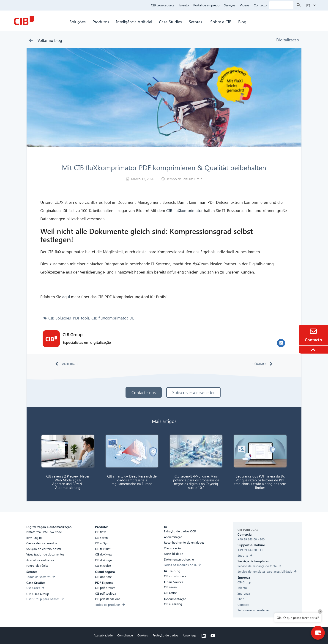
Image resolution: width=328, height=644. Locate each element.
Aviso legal (190, 635)
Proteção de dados (165, 635)
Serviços (230, 5)
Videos (245, 5)
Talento (184, 5)
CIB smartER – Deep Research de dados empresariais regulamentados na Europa (132, 480)
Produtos (101, 22)
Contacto (260, 5)
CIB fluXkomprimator (184, 211)
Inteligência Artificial (134, 22)
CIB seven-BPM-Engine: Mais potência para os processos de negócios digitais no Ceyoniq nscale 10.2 (196, 482)
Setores (196, 22)
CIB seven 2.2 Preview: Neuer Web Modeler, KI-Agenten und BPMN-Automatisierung (68, 482)
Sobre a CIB (221, 22)
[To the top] (314, 350)
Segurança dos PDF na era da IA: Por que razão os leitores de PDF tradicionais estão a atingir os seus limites (260, 482)
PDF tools (81, 318)
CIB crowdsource (163, 5)
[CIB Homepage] (24, 21)
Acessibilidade (103, 635)
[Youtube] (213, 636)
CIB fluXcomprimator (109, 318)
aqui (66, 297)
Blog (242, 22)
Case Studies (170, 22)
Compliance (125, 635)
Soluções (78, 22)
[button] (281, 343)
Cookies (143, 635)
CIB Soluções (60, 318)
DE (132, 318)
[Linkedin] (204, 636)
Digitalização (288, 40)
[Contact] (313, 331)
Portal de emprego (206, 5)
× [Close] (320, 611)
